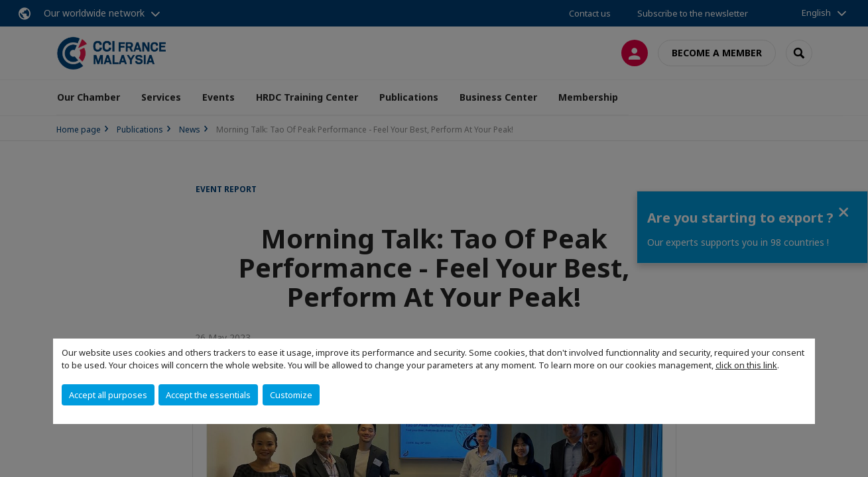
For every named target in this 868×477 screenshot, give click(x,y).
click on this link (746, 365)
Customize (291, 395)
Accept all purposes (108, 395)
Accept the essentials (208, 395)
